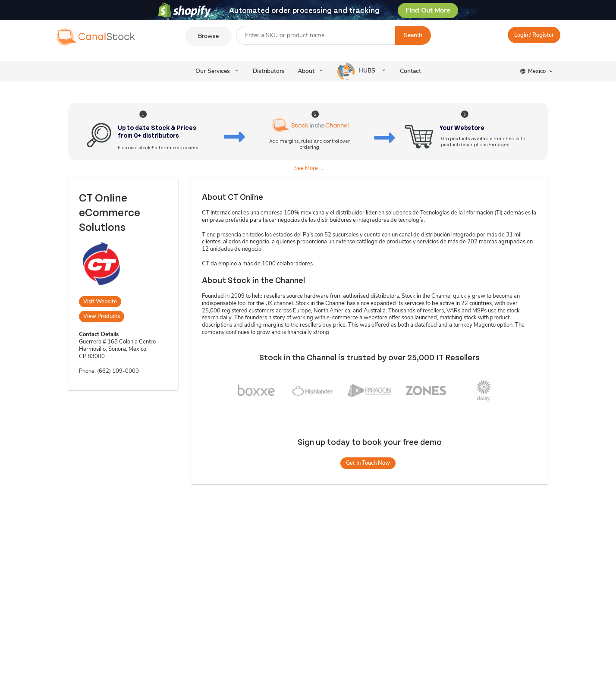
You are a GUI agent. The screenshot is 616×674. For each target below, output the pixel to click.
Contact (410, 71)
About (306, 71)
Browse (208, 36)
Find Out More (428, 10)
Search (413, 35)
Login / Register (534, 35)
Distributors (269, 71)
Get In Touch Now (368, 463)
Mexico (537, 71)
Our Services (213, 71)
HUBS (357, 71)
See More (306, 168)
